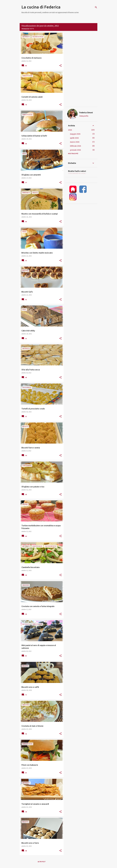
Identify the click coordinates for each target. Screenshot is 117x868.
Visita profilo (84, 116)
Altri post (42, 862)
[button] (60, 66)
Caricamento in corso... (77, 173)
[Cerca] (96, 7)
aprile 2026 (74, 138)
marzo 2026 (75, 142)
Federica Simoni (86, 113)
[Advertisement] (81, 70)
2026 (70, 130)
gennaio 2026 (75, 150)
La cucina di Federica (41, 7)
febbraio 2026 (75, 146)
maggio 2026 (75, 134)
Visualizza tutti (28, 29)
